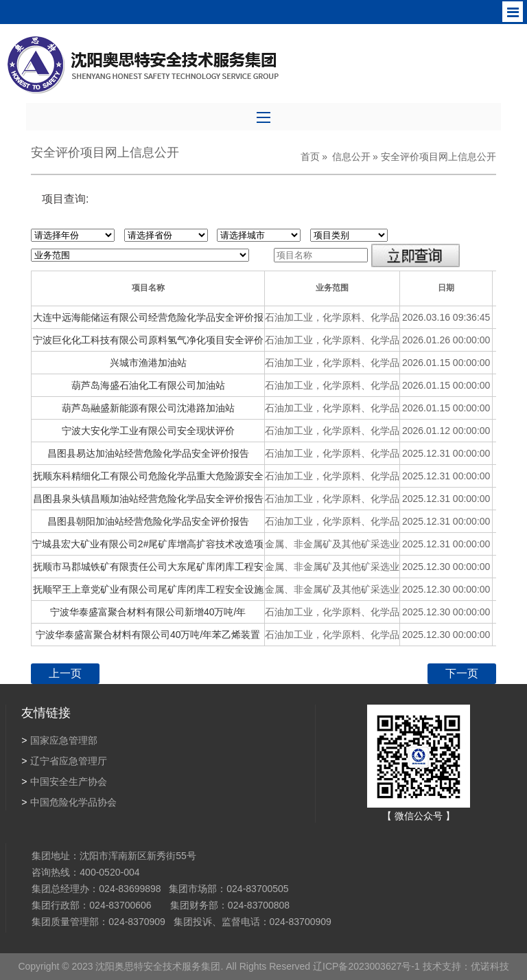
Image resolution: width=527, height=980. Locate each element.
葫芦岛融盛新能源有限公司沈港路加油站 (148, 408)
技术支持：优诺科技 (465, 966)
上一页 (65, 673)
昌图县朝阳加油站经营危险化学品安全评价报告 (148, 521)
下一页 (462, 673)
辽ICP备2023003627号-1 (365, 966)
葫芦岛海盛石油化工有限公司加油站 (148, 385)
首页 (310, 157)
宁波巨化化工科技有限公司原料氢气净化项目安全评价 (148, 340)
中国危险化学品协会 (69, 802)
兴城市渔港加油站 (148, 363)
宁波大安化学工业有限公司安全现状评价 (148, 431)
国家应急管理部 (59, 740)
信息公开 (351, 157)
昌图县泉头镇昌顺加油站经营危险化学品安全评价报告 (148, 499)
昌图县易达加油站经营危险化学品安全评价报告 (148, 453)
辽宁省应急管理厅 (64, 761)
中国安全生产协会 (64, 782)
